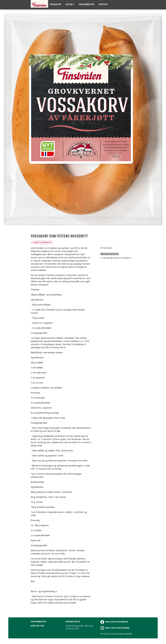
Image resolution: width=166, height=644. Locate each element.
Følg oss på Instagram (115, 628)
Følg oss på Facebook (114, 622)
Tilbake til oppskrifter (42, 242)
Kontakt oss (37, 626)
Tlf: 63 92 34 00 (72, 629)
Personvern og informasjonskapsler (116, 634)
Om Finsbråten (38, 622)
